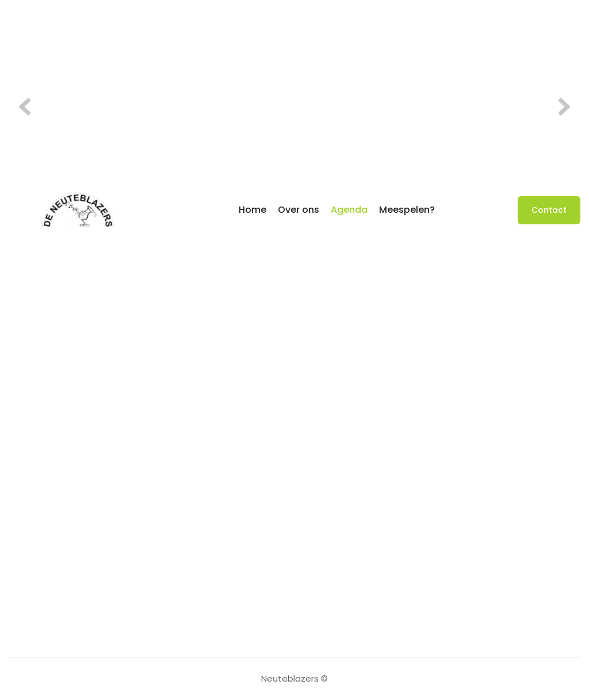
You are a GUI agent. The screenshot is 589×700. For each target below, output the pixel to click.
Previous (29, 107)
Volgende (560, 107)
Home (253, 210)
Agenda (349, 210)
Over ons (299, 210)
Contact (549, 210)
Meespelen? (407, 210)
